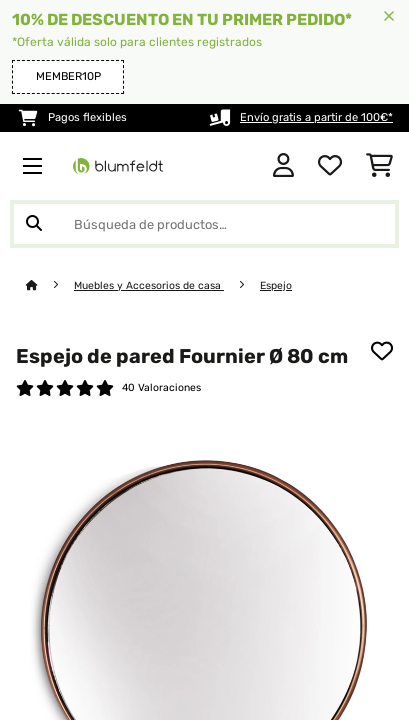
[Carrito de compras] (379, 166)
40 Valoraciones (161, 387)
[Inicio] (50, 285)
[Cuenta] (283, 166)
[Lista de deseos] (330, 166)
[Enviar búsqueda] (34, 224)
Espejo (276, 285)
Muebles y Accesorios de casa (149, 285)
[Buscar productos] (204, 224)
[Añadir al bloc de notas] (382, 351)
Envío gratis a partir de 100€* (316, 117)
